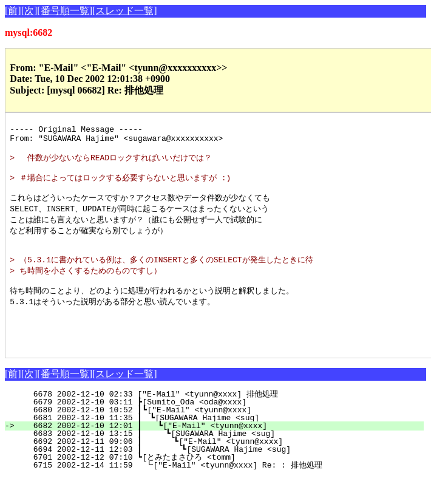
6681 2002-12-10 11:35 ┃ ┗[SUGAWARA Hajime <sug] (222, 444)
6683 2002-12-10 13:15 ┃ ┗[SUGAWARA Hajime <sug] (220, 460)
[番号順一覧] (65, 11)
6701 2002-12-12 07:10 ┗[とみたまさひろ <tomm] (219, 484)
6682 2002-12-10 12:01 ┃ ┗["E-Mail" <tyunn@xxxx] (221, 452)
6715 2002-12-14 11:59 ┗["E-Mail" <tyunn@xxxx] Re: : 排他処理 (221, 492)
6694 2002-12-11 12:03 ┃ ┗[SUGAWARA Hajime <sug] (219, 476)
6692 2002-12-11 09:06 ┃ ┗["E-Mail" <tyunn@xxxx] (219, 468)
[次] (29, 11)
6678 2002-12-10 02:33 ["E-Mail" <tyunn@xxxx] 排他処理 (224, 421)
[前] (13, 11)
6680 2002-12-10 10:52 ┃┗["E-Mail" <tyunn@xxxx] (222, 437)
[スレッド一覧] (125, 11)
